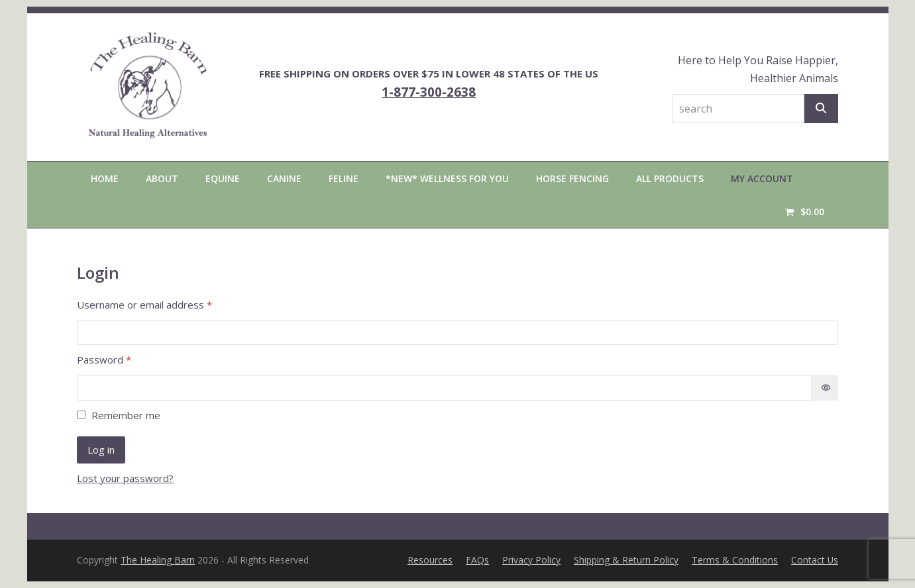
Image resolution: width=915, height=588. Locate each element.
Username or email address (165, 304)
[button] (805, 211)
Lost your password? (125, 478)
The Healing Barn (158, 560)
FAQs (477, 560)
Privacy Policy (531, 560)
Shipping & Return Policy (626, 560)
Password (125, 359)
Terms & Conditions (735, 560)
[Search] (821, 109)
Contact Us (815, 560)
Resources (430, 560)
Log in (101, 450)
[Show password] (825, 387)
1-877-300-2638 (429, 92)
